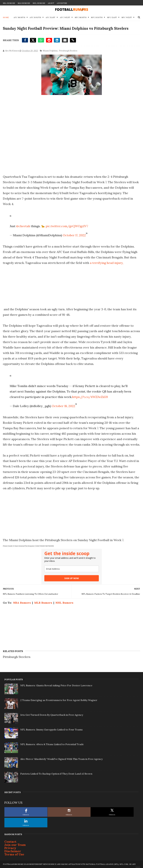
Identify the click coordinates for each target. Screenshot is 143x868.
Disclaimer (13, 851)
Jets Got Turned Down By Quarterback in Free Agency (52, 715)
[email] (72, 569)
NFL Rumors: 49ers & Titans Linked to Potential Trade (52, 744)
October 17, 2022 (74, 235)
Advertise (62, 3)
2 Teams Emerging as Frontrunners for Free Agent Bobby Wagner (59, 700)
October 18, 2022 (63, 406)
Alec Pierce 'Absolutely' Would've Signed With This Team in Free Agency (61, 759)
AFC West (65, 17)
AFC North (19, 17)
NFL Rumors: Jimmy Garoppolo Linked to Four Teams (51, 730)
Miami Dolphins (50, 51)
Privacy (10, 848)
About (51, 3)
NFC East (112, 17)
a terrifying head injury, (107, 263)
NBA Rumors (9, 3)
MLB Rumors (24, 3)
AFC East (51, 17)
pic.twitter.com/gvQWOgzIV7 (67, 226)
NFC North (81, 17)
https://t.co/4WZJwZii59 (90, 397)
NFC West (127, 17)
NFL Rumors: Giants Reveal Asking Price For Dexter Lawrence (56, 685)
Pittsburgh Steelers (68, 51)
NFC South (97, 17)
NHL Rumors (39, 3)
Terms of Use (14, 854)
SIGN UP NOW (72, 578)
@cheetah (23, 226)
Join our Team (15, 845)
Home (6, 17)
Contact (10, 842)
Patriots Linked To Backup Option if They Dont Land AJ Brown (56, 774)
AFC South (35, 17)
